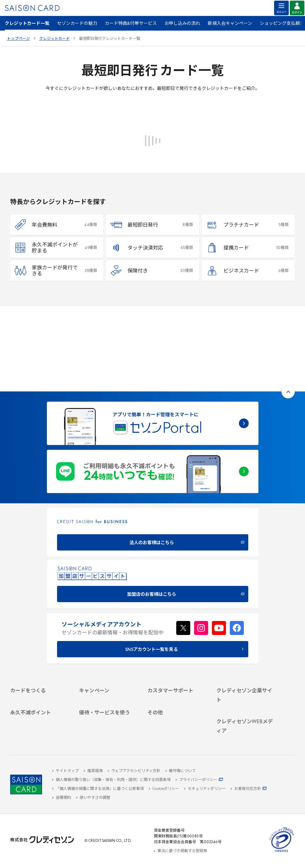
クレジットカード (54, 39)
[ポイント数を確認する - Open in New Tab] (40, 733)
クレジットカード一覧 (27, 24)
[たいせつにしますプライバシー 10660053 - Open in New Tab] (281, 852)
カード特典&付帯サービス (131, 24)
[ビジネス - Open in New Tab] (246, 640)
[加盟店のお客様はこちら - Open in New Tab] (153, 499)
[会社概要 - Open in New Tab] (246, 633)
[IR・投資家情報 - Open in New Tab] (246, 655)
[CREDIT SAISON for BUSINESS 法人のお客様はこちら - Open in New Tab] (153, 447)
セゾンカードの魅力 (77, 24)
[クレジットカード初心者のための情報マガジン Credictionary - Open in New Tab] (246, 707)
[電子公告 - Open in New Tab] (246, 662)
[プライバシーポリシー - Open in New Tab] (199, 780)
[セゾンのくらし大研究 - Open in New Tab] (246, 733)
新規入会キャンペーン (230, 24)
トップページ (18, 39)
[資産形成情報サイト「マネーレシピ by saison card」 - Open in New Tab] (246, 723)
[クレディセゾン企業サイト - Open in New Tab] (246, 625)
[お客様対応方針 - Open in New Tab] (249, 789)
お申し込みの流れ (182, 24)
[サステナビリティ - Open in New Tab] (246, 647)
